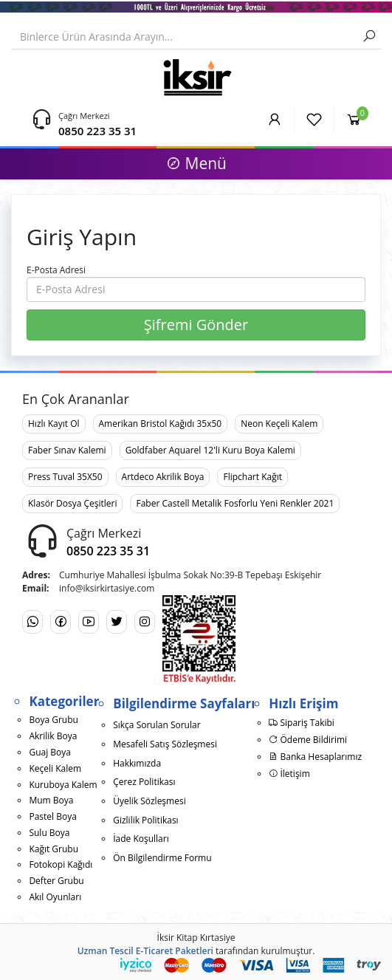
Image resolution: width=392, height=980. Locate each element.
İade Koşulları (141, 839)
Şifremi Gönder (196, 325)
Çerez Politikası (144, 782)
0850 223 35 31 (97, 131)
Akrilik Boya (53, 736)
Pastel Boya (52, 816)
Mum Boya (51, 800)
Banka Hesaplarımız (315, 757)
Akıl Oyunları (55, 897)
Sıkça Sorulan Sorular (157, 725)
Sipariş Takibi (302, 723)
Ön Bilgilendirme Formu (162, 858)
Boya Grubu (53, 720)
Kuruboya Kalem (63, 785)
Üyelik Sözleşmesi (149, 801)
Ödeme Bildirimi (308, 740)
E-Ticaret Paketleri (175, 951)
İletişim (289, 774)
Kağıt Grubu (54, 849)
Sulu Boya (49, 833)
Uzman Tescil (106, 951)
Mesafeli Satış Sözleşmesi (165, 744)
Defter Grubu (56, 881)
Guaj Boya (50, 752)
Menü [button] (196, 163)
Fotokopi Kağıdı (61, 864)
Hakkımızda (137, 763)
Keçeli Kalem (55, 768)
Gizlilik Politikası (145, 820)
